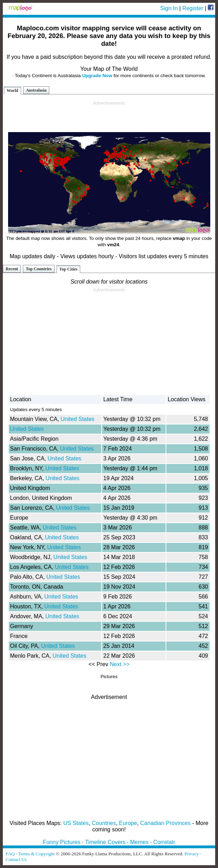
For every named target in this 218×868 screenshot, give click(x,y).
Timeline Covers (105, 842)
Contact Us (16, 859)
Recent (12, 269)
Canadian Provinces (165, 823)
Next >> (120, 664)
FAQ (10, 854)
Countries (104, 823)
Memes (139, 842)
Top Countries (39, 269)
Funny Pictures (62, 842)
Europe (128, 823)
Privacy (192, 854)
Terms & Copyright (36, 854)
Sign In (169, 8)
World (12, 91)
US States (76, 823)
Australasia (36, 90)
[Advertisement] (109, 117)
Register (193, 8)
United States (77, 419)
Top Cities (69, 269)
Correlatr (164, 842)
